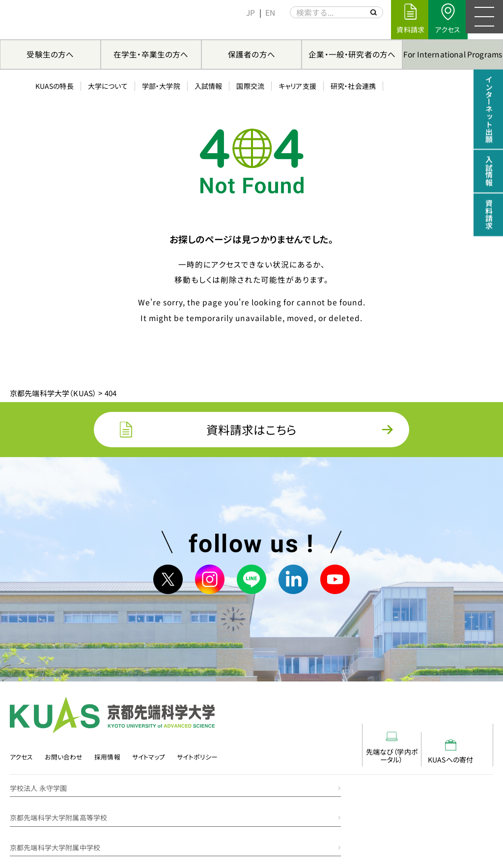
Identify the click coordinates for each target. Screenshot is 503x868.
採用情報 (109, 765)
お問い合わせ (64, 765)
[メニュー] (483, 20)
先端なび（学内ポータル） (405, 752)
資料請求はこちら (251, 432)
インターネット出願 (489, 111)
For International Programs (453, 54)
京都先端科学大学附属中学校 (55, 821)
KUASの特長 (49, 29)
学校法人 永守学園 (38, 791)
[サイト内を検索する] (367, 13)
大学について (102, 29)
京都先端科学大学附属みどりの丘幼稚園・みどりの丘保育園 (349, 821)
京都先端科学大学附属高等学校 (307, 791)
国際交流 (245, 29)
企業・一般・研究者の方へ (352, 54)
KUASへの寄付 (463, 755)
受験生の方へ (50, 54)
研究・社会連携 (347, 29)
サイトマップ (151, 765)
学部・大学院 (155, 29)
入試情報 (203, 29)
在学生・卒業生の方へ (151, 54)
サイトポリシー (200, 765)
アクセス (21, 765)
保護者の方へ (251, 54)
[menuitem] (245, 13)
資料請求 (489, 221)
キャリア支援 (292, 29)
